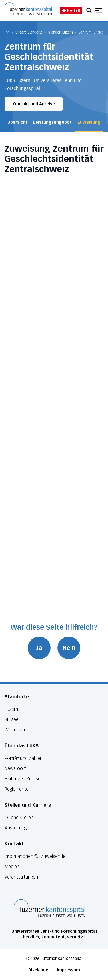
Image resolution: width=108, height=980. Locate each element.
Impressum (68, 970)
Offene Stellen (19, 818)
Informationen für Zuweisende (35, 856)
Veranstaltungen (21, 877)
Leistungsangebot (52, 122)
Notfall (71, 10)
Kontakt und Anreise (34, 104)
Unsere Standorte (29, 33)
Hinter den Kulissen (24, 779)
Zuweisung (89, 122)
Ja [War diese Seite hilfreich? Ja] (39, 648)
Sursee (12, 720)
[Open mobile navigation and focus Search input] (90, 11)
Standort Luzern (61, 33)
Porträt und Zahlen (24, 758)
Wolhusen (15, 730)
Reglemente (17, 789)
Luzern (11, 709)
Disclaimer (39, 970)
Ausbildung (16, 828)
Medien (12, 867)
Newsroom (16, 769)
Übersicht (17, 122)
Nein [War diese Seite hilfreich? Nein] (69, 648)
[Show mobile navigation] (99, 11)
